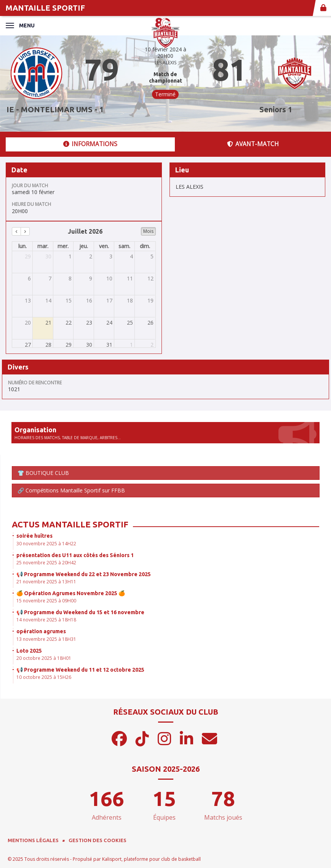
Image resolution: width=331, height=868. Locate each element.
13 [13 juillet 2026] (28, 300)
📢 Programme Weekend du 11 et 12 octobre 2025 (80, 670)
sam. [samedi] (124, 246)
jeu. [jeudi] (84, 246)
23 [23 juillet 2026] (89, 323)
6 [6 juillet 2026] (29, 278)
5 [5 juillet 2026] (152, 256)
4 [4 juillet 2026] (131, 256)
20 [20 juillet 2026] (28, 323)
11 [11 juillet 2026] (130, 278)
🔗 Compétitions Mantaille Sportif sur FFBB (71, 490)
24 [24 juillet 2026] (109, 323)
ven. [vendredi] (104, 246)
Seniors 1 (276, 109)
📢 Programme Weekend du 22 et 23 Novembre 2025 (84, 574)
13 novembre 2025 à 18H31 (46, 639)
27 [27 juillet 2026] (28, 345)
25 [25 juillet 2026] (130, 323)
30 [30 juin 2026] (48, 256)
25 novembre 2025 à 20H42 (46, 563)
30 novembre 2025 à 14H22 (46, 544)
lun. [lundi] (22, 246)
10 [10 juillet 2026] (109, 278)
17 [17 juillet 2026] (109, 300)
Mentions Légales (33, 840)
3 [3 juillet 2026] (111, 256)
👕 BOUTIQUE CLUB (43, 473)
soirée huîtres (34, 536)
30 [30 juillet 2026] (89, 345)
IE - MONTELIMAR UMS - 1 (55, 109)
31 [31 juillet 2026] (109, 345)
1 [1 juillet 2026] (70, 256)
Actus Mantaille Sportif (70, 524)
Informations (90, 144)
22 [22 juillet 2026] (69, 323)
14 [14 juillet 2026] (48, 300)
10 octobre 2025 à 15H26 (44, 677)
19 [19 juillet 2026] (150, 300)
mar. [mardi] (43, 246)
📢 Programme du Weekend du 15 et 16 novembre (80, 612)
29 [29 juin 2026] (28, 256)
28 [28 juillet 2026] (48, 345)
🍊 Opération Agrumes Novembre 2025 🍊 (71, 593)
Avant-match (253, 144)
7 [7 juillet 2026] (50, 278)
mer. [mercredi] (63, 246)
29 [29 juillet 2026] (69, 345)
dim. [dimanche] (145, 246)
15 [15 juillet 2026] (69, 300)
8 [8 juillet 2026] (70, 278)
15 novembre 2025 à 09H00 (46, 601)
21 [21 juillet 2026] (48, 323)
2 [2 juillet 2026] (91, 256)
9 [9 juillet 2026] (91, 278)
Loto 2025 (29, 651)
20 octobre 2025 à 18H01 (44, 658)
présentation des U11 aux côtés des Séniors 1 (75, 555)
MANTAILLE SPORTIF (45, 8)
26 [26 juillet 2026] (150, 323)
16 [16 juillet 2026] (89, 300)
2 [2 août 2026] (152, 345)
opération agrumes (41, 631)
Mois (148, 231)
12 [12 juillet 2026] (150, 278)
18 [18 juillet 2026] (130, 300)
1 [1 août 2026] (131, 345)
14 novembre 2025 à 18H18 (46, 620)
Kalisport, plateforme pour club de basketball (151, 859)
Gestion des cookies (98, 840)
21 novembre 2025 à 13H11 (46, 582)
